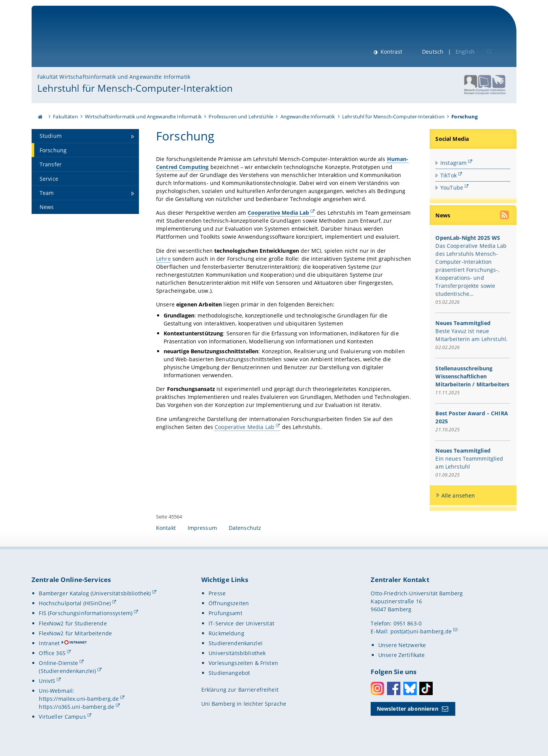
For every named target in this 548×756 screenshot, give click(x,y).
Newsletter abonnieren (408, 709)
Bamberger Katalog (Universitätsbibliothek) (95, 593)
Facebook (394, 688)
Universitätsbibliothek (237, 653)
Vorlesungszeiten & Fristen (243, 663)
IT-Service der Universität (241, 623)
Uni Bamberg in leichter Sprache (244, 704)
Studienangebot (229, 673)
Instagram (453, 163)
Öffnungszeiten (229, 603)
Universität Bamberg (100, 40)
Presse (217, 593)
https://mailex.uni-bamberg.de (79, 699)
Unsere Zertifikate (402, 655)
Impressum (202, 528)
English (465, 52)
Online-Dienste (58, 663)
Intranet (49, 643)
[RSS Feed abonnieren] (505, 216)
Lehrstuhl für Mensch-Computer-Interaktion (135, 88)
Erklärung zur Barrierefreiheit (240, 690)
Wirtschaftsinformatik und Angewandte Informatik (143, 116)
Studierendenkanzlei (236, 643)
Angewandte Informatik (308, 116)
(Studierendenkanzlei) (67, 671)
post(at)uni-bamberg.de (421, 631)
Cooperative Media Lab (245, 427)
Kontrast (391, 52)
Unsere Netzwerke (402, 645)
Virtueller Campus (62, 717)
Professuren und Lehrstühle (241, 116)
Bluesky (410, 688)
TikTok (448, 175)
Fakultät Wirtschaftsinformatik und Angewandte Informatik (114, 77)
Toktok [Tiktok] (426, 688)
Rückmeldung (226, 633)
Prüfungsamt (225, 613)
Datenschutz (245, 528)
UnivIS (47, 681)
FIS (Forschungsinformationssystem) (86, 613)
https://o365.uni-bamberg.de (76, 707)
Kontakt (166, 528)
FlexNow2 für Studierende (73, 623)
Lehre (163, 258)
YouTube (452, 187)
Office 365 (52, 653)
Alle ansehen (458, 495)
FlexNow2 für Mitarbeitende (75, 633)
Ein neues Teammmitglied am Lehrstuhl (470, 463)
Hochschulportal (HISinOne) (75, 603)
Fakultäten (65, 116)
